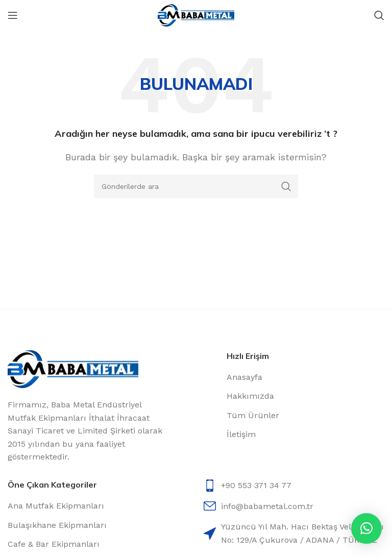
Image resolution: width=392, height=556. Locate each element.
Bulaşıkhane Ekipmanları (57, 525)
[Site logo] (196, 15)
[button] (366, 528)
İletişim (241, 434)
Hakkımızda (250, 396)
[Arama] (379, 15)
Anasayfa (244, 377)
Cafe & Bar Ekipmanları (54, 544)
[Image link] (73, 368)
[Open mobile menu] (13, 15)
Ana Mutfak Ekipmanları (56, 506)
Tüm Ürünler (253, 415)
